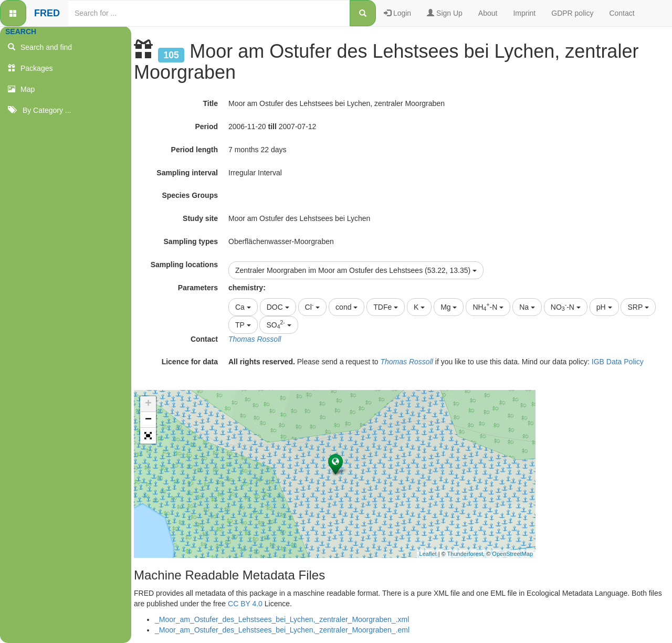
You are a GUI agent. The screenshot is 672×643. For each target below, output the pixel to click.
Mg (449, 307)
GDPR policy (572, 13)
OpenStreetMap (512, 554)
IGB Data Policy (618, 362)
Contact (622, 13)
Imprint (524, 13)
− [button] (148, 420)
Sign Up (445, 13)
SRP (638, 307)
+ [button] (148, 404)
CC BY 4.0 (245, 604)
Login (397, 13)
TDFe (386, 307)
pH (604, 307)
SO (279, 324)
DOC (278, 307)
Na (527, 307)
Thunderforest (465, 554)
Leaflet (428, 554)
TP (243, 325)
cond (346, 307)
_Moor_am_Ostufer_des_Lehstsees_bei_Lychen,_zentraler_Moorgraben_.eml (282, 630)
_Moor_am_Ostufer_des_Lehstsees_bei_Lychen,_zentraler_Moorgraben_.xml (282, 619)
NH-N (488, 307)
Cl (313, 306)
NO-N (566, 307)
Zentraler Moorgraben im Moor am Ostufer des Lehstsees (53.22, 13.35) (356, 270)
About (488, 13)
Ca (243, 307)
